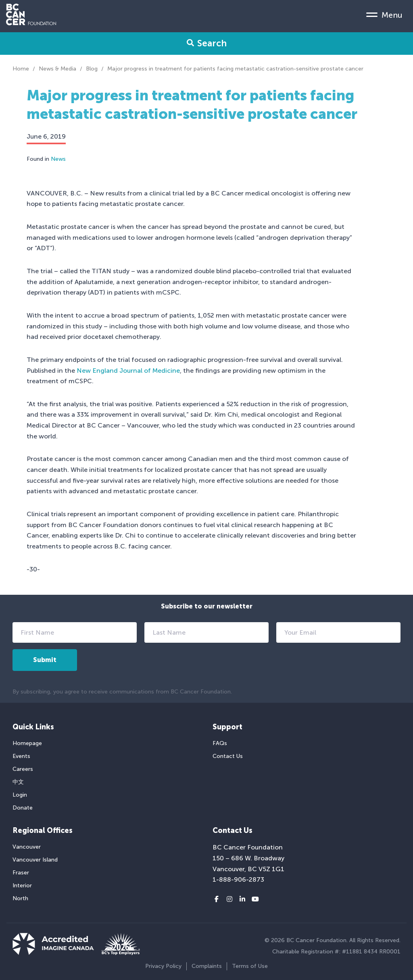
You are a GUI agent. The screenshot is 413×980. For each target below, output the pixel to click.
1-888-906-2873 (238, 879)
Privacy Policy (163, 966)
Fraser (21, 873)
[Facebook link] (217, 899)
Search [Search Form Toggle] (207, 43)
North (20, 898)
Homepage (27, 743)
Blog (92, 69)
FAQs (220, 743)
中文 (18, 782)
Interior (22, 886)
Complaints (207, 966)
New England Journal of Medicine (128, 371)
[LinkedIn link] (242, 899)
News (58, 159)
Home (21, 69)
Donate (23, 808)
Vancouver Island (35, 860)
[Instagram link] (229, 899)
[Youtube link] (255, 899)
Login (20, 795)
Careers (23, 769)
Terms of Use (250, 966)
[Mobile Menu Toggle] (384, 15)
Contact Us (228, 756)
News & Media (57, 69)
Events (21, 756)
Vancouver (27, 847)
